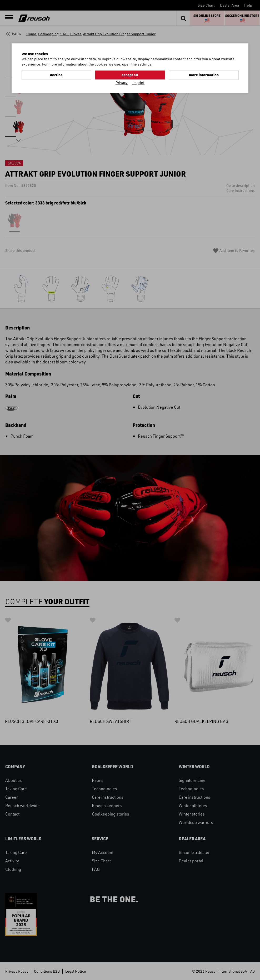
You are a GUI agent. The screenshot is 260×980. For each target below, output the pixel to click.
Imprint (138, 82)
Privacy (122, 82)
